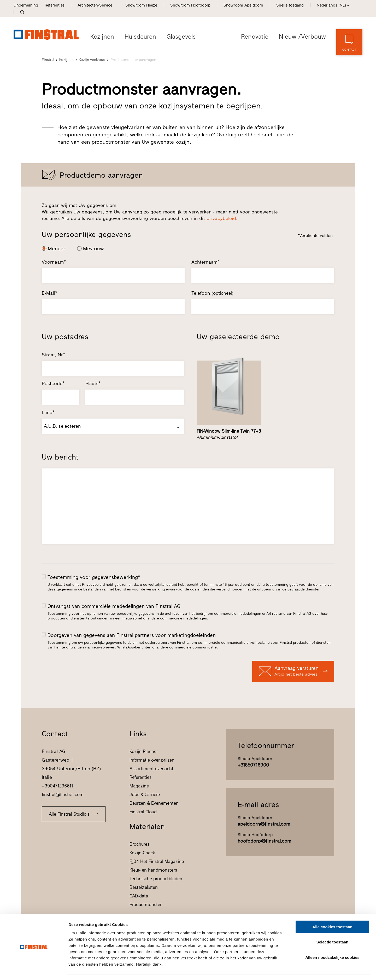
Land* (48, 413)
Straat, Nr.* (53, 355)
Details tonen (282, 970)
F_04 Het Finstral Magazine (157, 861)
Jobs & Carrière (145, 795)
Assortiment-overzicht (151, 769)
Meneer (57, 249)
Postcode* (53, 384)
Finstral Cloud (143, 812)
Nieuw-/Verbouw (303, 37)
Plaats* (93, 384)
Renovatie (256, 37)
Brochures (139, 844)
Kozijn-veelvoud (92, 60)
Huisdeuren (140, 37)
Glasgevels (180, 37)
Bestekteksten (144, 887)
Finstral (48, 60)
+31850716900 (253, 765)
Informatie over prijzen (152, 760)
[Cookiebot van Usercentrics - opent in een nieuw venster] (34, 970)
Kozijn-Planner (144, 751)
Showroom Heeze (141, 5)
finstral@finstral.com (63, 795)
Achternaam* (205, 262)
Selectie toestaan (333, 927)
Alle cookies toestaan (332, 911)
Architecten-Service (95, 5)
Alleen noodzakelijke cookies (332, 942)
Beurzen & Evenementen (154, 803)
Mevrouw (93, 249)
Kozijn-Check (142, 853)
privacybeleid (221, 218)
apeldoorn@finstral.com (264, 824)
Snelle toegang (290, 5)
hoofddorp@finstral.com (264, 841)
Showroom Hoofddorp (190, 5)
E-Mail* (49, 293)
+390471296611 (57, 786)
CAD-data (139, 896)
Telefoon (212, 293)
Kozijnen (102, 37)
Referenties (55, 5)
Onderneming (26, 5)
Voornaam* (54, 262)
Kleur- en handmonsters (153, 870)
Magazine (139, 786)
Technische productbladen (156, 879)
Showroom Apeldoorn (243, 5)
